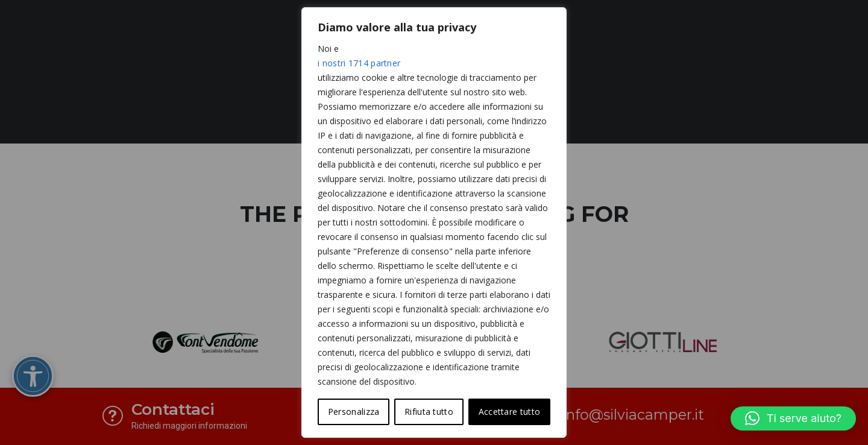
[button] (793, 418)
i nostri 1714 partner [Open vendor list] (359, 63)
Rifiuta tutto (429, 412)
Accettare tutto (510, 412)
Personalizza (354, 412)
